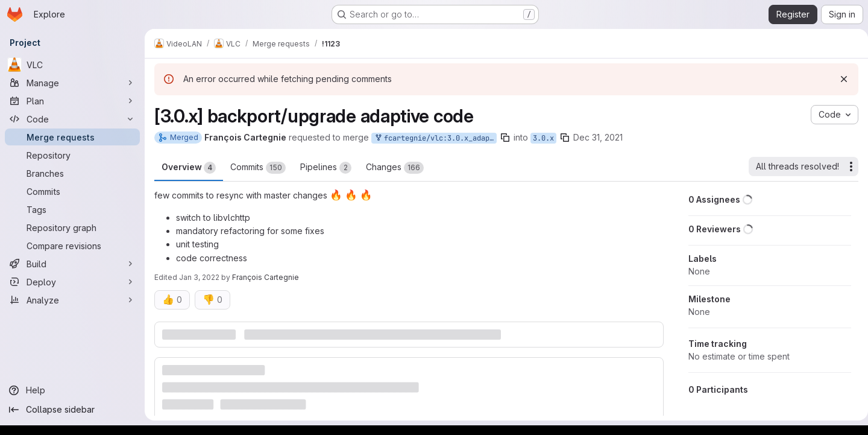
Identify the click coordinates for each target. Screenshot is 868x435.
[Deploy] (72, 282)
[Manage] (72, 83)
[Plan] (72, 101)
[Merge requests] (72, 137)
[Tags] (72, 209)
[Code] (72, 119)
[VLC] (72, 65)
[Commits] (72, 191)
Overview (189, 168)
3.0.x (543, 138)
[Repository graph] (72, 227)
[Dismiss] (839, 79)
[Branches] (72, 173)
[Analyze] (72, 300)
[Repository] (72, 155)
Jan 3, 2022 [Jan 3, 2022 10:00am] (199, 277)
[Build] (72, 264)
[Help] (72, 390)
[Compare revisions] (72, 246)
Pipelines (326, 168)
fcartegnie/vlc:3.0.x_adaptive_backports (435, 138)
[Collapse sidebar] (72, 410)
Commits (258, 168)
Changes (395, 168)
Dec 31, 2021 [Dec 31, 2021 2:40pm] (598, 137)
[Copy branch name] (505, 138)
